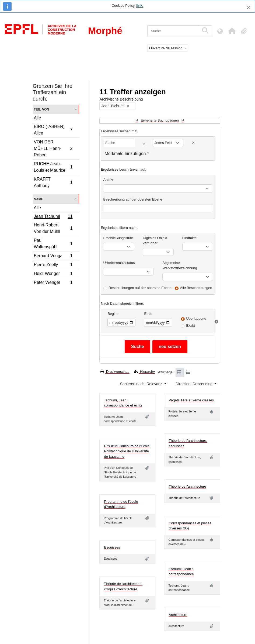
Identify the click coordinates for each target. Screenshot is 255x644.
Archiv (108, 180)
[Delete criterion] (193, 143)
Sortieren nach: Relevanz (142, 384)
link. (140, 6)
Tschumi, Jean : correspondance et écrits (123, 403)
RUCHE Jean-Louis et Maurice (53, 167)
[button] (232, 31)
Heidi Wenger (53, 274)
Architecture (178, 615)
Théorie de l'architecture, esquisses (188, 443)
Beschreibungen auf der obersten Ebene (140, 288)
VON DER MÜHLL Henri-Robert (53, 148)
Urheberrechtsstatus (119, 263)
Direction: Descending (195, 384)
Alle (38, 118)
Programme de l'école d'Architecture (121, 504)
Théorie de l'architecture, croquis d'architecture (123, 586)
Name (39, 199)
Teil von (42, 109)
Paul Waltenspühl (53, 244)
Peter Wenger (53, 283)
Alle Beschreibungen (196, 288)
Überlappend (196, 318)
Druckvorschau (115, 372)
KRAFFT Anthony (53, 182)
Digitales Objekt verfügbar (155, 241)
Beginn (113, 314)
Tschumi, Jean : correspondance (181, 572)
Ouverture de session (166, 48)
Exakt (191, 326)
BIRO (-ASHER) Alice (53, 130)
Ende (148, 314)
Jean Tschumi (53, 217)
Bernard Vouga (53, 256)
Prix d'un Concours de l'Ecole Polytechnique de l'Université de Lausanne (127, 451)
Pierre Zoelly (53, 265)
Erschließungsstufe (118, 238)
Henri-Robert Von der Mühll (53, 228)
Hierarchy (144, 372)
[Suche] (173, 31)
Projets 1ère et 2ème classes (191, 400)
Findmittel (190, 238)
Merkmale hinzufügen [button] (125, 154)
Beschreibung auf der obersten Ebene (133, 199)
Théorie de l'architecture (187, 486)
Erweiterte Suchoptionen (160, 120)
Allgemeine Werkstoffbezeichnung (180, 265)
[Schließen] (249, 7)
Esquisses (112, 547)
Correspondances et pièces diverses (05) (190, 526)
